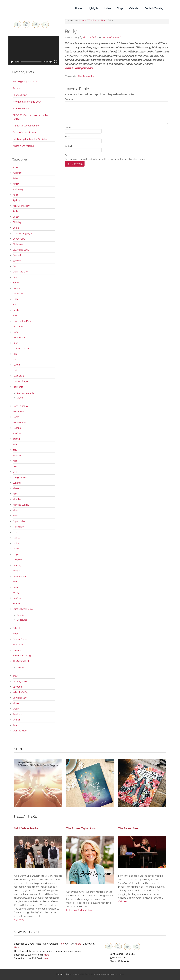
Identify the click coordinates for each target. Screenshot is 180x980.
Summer (17, 650)
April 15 (16, 200)
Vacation (17, 687)
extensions (18, 294)
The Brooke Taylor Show (81, 828)
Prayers (17, 554)
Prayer (16, 549)
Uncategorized (20, 681)
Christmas (18, 244)
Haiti (15, 370)
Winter (16, 725)
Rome (16, 587)
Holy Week (18, 412)
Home (16, 417)
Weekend (18, 714)
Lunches (17, 483)
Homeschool (19, 422)
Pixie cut (17, 538)
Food (15, 316)
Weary (16, 709)
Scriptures (22, 620)
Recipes (17, 571)
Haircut (16, 365)
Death (16, 277)
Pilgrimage (18, 527)
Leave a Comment (111, 37)
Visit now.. (19, 920)
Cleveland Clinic (21, 250)
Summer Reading (22, 656)
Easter (16, 283)
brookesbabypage (22, 233)
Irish (15, 444)
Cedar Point (19, 239)
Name (68, 127)
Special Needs (20, 639)
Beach (16, 217)
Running (17, 604)
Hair (15, 359)
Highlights (18, 387)
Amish (16, 184)
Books (16, 228)
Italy (15, 450)
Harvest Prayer (20, 381)
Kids (15, 461)
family (16, 310)
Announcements (25, 393)
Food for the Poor (22, 321)
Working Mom (20, 731)
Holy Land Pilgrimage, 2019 (27, 102)
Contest (17, 255)
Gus (15, 354)
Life (15, 472)
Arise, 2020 (18, 88)
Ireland (16, 439)
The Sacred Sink (86, 76)
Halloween (18, 376)
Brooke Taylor (34, 8)
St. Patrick (18, 645)
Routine (17, 598)
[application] (34, 50)
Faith (15, 299)
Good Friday (19, 338)
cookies (17, 261)
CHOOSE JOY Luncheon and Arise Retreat (30, 117)
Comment (70, 99)
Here (61, 944)
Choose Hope (20, 95)
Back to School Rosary (25, 132)
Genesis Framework (97, 974)
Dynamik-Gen (79, 974)
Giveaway (18, 327)
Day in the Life (20, 272)
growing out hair (21, 348)
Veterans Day (20, 698)
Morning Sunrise (21, 505)
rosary (16, 593)
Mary (15, 494)
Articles (21, 668)
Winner (16, 720)
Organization (19, 521)
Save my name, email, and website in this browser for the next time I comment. (105, 159)
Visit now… (123, 901)
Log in (121, 974)
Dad (15, 266)
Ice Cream (18, 433)
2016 (15, 167)
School (16, 628)
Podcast (17, 543)
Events (16, 288)
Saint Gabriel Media (23, 609)
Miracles (17, 499)
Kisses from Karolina (23, 146)
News (16, 516)
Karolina (17, 455)
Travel (16, 676)
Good (16, 332)
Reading (17, 565)
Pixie (15, 532)
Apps (15, 195)
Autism (16, 211)
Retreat (17, 582)
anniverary (18, 189)
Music (16, 510)
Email (68, 137)
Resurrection (19, 576)
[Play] (12, 62)
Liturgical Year (20, 477)
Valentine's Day (21, 692)
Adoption (18, 173)
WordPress (112, 974)
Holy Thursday (20, 406)
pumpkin (17, 560)
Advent (16, 178)
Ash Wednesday (21, 206)
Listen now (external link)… (79, 910)
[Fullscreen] (55, 62)
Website (69, 146)
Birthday (17, 222)
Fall (14, 305)
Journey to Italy (21, 109)
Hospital (17, 428)
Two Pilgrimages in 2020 (25, 82)
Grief (15, 343)
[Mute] (51, 62)
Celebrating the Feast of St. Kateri (30, 139)
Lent (15, 466)
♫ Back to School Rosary (26, 126)
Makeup (17, 488)
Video (20, 398)
